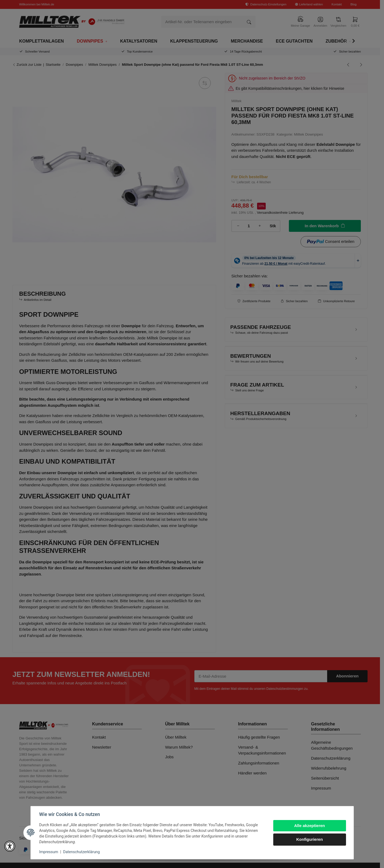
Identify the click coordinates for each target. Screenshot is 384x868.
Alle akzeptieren (309, 826)
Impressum (49, 852)
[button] (10, 846)
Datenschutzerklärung (81, 852)
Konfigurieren (309, 839)
